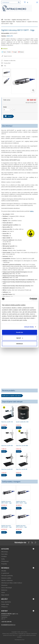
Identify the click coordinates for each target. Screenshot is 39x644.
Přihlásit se (4, 607)
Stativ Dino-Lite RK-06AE (22, 446)
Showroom (4, 585)
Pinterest (21, 52)
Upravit (20, 338)
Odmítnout (20, 344)
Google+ (15, 52)
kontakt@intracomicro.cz (8, 625)
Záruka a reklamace (7, 580)
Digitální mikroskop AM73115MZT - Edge (6, 502)
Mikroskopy (5, 552)
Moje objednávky (6, 602)
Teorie (3, 592)
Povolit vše (19, 332)
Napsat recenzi (8, 56)
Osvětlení (4, 557)
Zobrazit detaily (29, 327)
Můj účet (5, 599)
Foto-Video (4, 554)
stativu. (32, 211)
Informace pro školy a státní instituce (12, 583)
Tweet (4, 52)
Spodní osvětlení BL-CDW (22, 422)
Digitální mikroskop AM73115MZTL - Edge (21, 502)
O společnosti (5, 573)
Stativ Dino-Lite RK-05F (7, 469)
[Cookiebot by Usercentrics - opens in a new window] (30, 299)
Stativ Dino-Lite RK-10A (7, 422)
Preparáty (4, 564)
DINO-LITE (10, 36)
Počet (5, 107)
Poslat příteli (7, 63)
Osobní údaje (5, 604)
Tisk (5, 66)
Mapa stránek (5, 595)
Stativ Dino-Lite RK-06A (7, 446)
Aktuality (4, 571)
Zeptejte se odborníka (10, 61)
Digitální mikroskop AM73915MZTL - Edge (21, 526)
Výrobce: (4, 36)
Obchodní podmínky (7, 576)
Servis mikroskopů (7, 588)
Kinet (23, 640)
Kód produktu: (5, 33)
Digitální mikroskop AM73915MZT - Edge (6, 526)
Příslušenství (5, 561)
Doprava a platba (6, 578)
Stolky (3, 559)
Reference (4, 590)
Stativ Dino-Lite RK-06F (22, 469)
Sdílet (9, 52)
